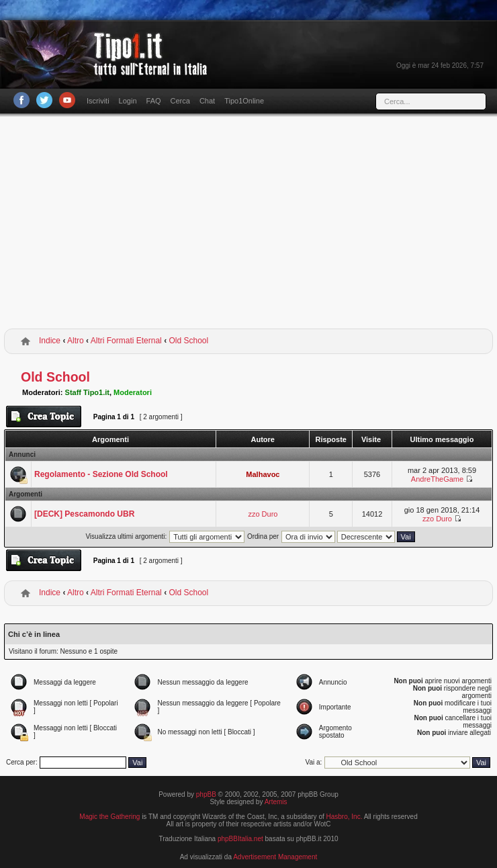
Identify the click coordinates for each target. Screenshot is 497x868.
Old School (188, 341)
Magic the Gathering (109, 817)
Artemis (276, 802)
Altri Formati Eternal (126, 341)
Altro (76, 341)
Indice (50, 341)
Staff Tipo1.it (87, 392)
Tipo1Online (244, 101)
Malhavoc (263, 474)
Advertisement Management (275, 857)
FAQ (154, 101)
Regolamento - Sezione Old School (101, 474)
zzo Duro (263, 514)
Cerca (180, 101)
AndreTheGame (437, 479)
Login (128, 101)
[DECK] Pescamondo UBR (84, 514)
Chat (207, 101)
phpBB (206, 794)
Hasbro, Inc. (345, 817)
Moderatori (133, 392)
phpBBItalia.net (240, 839)
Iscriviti (98, 101)
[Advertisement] (248, 224)
